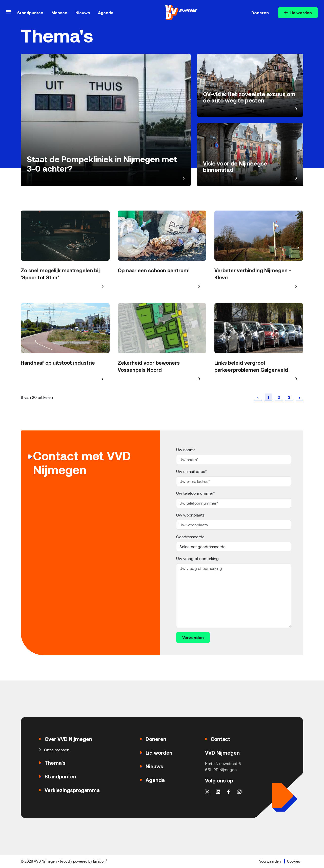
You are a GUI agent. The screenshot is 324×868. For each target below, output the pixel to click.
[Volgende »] (299, 397)
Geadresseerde (190, 537)
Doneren (260, 13)
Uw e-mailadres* (191, 471)
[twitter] (207, 791)
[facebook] (229, 791)
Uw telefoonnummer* (196, 493)
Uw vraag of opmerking (197, 558)
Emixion (99, 861)
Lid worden (298, 13)
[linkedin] (218, 791)
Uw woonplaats (190, 515)
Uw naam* (186, 450)
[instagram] (239, 791)
